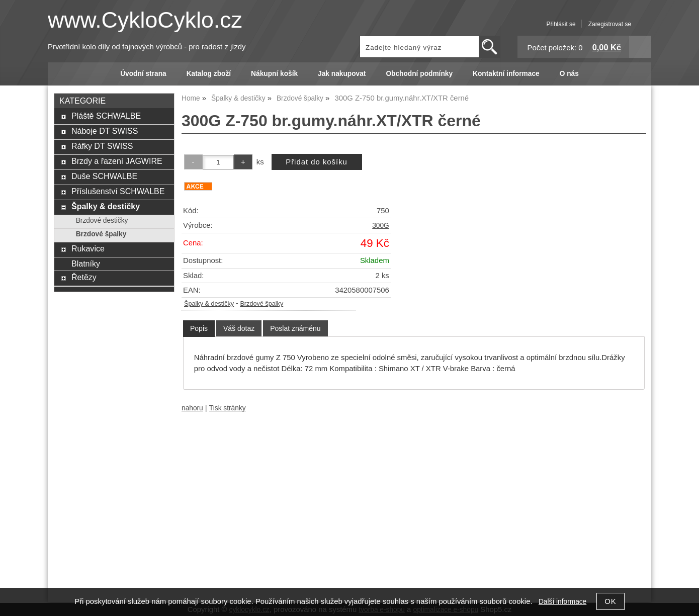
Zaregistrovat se (610, 24)
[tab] (199, 329)
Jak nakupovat (342, 74)
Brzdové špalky (261, 304)
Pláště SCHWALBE (106, 116)
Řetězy (84, 277)
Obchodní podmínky (419, 74)
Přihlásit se (561, 24)
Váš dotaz (239, 328)
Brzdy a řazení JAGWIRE (117, 161)
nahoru (192, 408)
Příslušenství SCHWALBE (118, 191)
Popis (199, 328)
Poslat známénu (295, 328)
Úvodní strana (143, 74)
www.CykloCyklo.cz (145, 20)
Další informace (562, 602)
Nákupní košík (274, 74)
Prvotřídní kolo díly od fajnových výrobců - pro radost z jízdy (147, 47)
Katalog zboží (209, 74)
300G (381, 226)
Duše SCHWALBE (104, 176)
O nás (569, 74)
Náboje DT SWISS (105, 131)
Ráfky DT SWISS (102, 146)
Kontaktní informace (506, 74)
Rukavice (88, 248)
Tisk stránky (228, 408)
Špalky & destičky (209, 304)
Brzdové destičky (102, 221)
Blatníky (86, 263)
